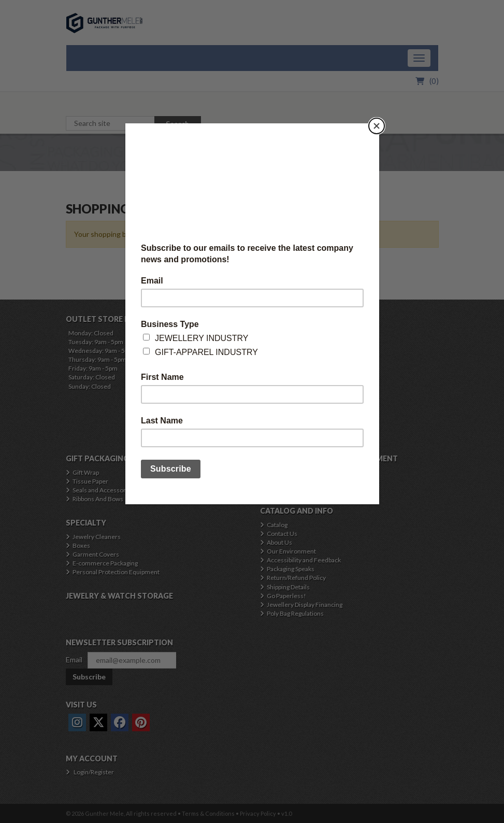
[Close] (377, 126)
